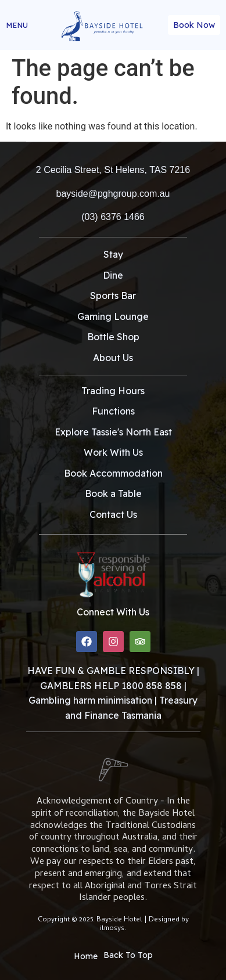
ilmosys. (113, 929)
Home (86, 956)
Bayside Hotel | (123, 920)
